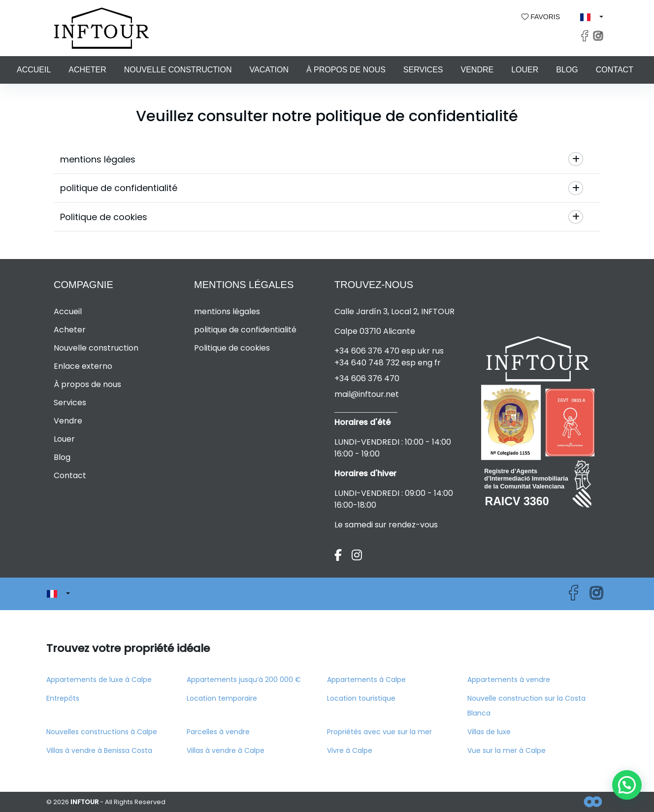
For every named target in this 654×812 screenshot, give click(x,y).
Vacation (269, 70)
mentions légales (227, 311)
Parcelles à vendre (218, 732)
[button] (592, 17)
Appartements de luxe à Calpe (99, 680)
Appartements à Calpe (366, 680)
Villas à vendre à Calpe (226, 750)
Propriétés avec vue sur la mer (379, 732)
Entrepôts (63, 698)
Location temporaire (222, 698)
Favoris (541, 17)
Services (423, 70)
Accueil (34, 70)
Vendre (477, 70)
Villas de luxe (489, 732)
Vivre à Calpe (350, 750)
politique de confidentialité (245, 330)
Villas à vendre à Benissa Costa (99, 750)
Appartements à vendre (509, 680)
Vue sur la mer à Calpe (507, 750)
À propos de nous (346, 70)
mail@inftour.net (367, 394)
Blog (567, 70)
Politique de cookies (232, 348)
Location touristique (361, 698)
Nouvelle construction (178, 70)
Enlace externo (83, 366)
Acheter (87, 70)
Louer (525, 70)
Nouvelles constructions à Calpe (102, 732)
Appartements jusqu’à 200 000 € (244, 680)
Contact (615, 70)
